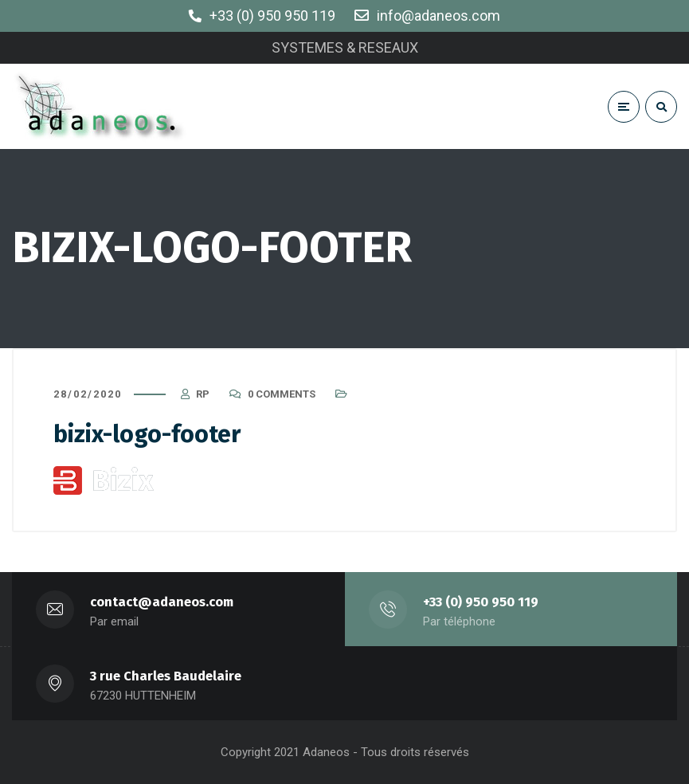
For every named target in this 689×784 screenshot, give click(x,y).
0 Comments (282, 394)
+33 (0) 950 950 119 (481, 602)
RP (203, 394)
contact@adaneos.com (162, 602)
